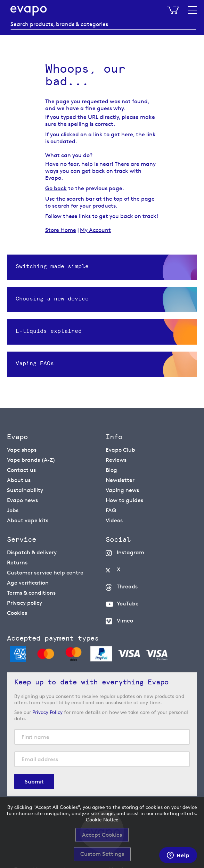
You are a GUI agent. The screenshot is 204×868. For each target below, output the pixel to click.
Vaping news (122, 490)
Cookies (17, 613)
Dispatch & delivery (32, 552)
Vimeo (125, 621)
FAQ (111, 510)
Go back (56, 188)
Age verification (28, 583)
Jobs (13, 510)
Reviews (116, 460)
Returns (17, 562)
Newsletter (120, 480)
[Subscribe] (34, 781)
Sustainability (25, 490)
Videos (114, 520)
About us (19, 480)
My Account (95, 230)
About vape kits (28, 520)
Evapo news (22, 500)
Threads (127, 586)
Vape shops (22, 450)
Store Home (61, 230)
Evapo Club (120, 450)
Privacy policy (25, 603)
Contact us (21, 470)
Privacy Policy (47, 712)
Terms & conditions (31, 593)
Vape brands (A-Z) (31, 460)
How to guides (124, 500)
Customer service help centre (45, 573)
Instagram (130, 552)
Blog (111, 470)
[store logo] (29, 11)
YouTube (128, 604)
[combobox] (103, 24)
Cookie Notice (102, 819)
